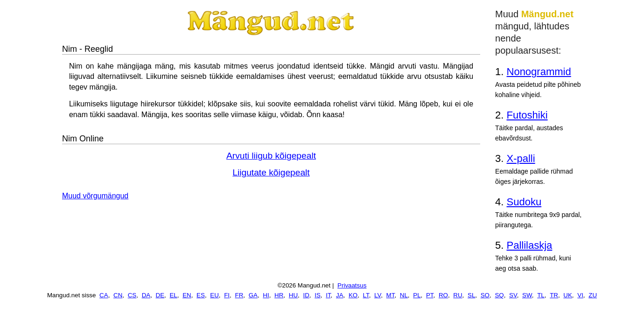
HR (279, 295)
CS (132, 295)
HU (293, 295)
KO (353, 295)
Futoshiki (527, 115)
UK (568, 295)
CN (118, 295)
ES (201, 295)
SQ (499, 295)
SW (527, 295)
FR (239, 295)
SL (471, 295)
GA (253, 295)
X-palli (521, 158)
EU (214, 295)
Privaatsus (352, 285)
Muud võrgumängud (95, 196)
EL (173, 295)
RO (443, 295)
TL (541, 295)
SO (485, 295)
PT (430, 295)
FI (227, 295)
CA (104, 295)
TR (554, 295)
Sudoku (524, 202)
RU (458, 295)
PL (417, 295)
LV (378, 295)
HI (266, 295)
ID (306, 295)
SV (513, 295)
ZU (593, 295)
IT (328, 295)
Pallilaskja (530, 245)
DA (146, 295)
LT (366, 295)
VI (580, 295)
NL (404, 295)
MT (391, 295)
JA (340, 295)
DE (160, 295)
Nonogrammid (539, 72)
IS (318, 295)
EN (187, 295)
